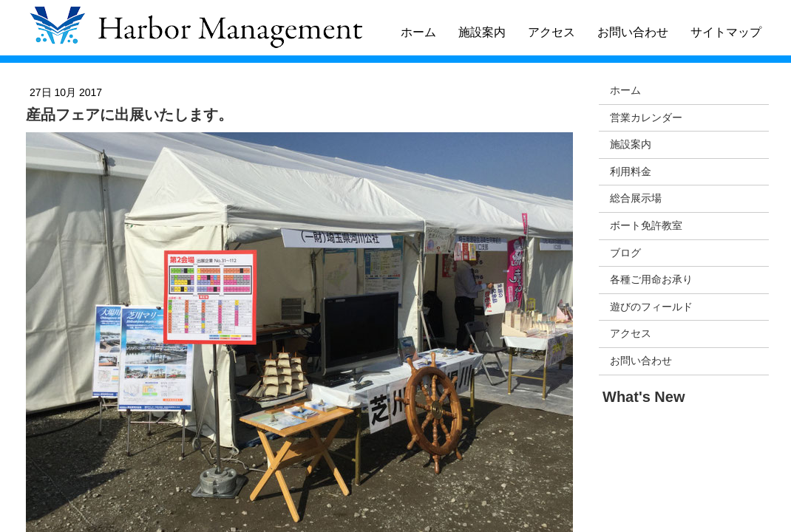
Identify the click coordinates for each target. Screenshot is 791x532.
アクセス (551, 32)
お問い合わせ (633, 32)
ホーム (418, 32)
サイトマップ (726, 32)
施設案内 (482, 32)
